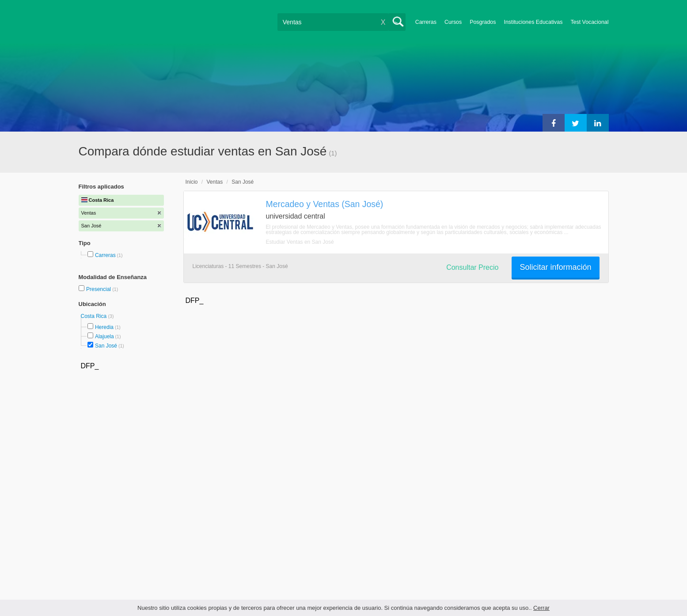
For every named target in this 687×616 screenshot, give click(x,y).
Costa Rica (95, 316)
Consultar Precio (472, 267)
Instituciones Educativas (533, 22)
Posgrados (483, 22)
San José (106, 346)
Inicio (192, 182)
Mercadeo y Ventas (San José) (325, 204)
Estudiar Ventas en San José (300, 242)
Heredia (104, 327)
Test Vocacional (589, 22)
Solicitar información (555, 267)
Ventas (215, 182)
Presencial (99, 289)
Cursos (453, 22)
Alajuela (104, 336)
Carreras (426, 22)
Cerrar (541, 608)
